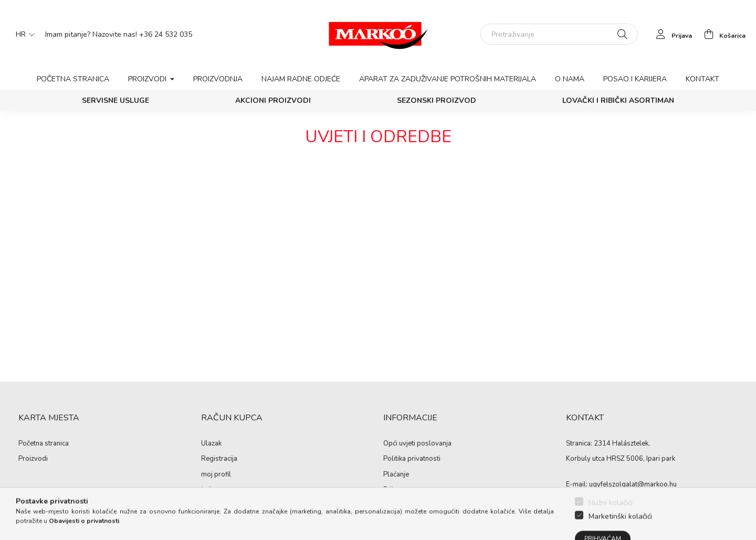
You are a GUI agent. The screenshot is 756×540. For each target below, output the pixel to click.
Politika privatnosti (412, 459)
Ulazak (211, 444)
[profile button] (671, 34)
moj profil (216, 475)
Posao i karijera (635, 79)
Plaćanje (396, 475)
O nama (570, 79)
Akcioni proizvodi (273, 100)
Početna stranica (73, 79)
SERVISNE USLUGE (115, 100)
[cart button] (722, 34)
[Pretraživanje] (559, 34)
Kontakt (702, 79)
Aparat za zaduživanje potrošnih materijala (448, 79)
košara (211, 490)
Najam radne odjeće (301, 79)
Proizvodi (33, 459)
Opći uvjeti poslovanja (417, 444)
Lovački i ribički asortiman (618, 100)
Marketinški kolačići (620, 534)
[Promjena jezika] (23, 34)
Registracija (219, 459)
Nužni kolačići (611, 521)
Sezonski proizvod (437, 100)
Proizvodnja (218, 79)
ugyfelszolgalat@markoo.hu (633, 484)
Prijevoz (396, 490)
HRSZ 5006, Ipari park (641, 459)
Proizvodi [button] (148, 79)
